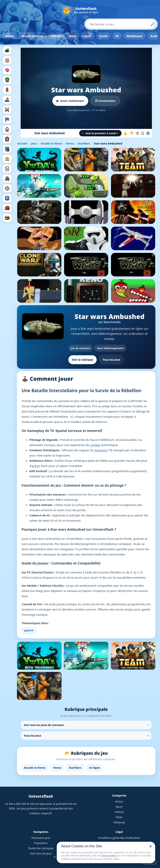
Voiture (56, 36)
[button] (100, 133)
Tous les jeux (111, 360)
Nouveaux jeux (41, 838)
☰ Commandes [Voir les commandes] (105, 101)
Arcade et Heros (33, 36)
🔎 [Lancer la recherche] (153, 24)
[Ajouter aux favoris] (143, 133)
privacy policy (109, 856)
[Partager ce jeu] (137, 133)
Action (10, 36)
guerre (29, 630)
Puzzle (104, 36)
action (36, 466)
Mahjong (119, 822)
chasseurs (101, 450)
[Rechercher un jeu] (121, 24)
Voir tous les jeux (41, 853)
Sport (88, 36)
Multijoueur (135, 36)
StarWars (84, 143)
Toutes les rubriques (41, 848)
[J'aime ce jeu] (126, 133)
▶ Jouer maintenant (70, 101)
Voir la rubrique (83, 360)
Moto (73, 36)
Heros (70, 143)
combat (95, 445)
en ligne (95, 768)
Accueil (22, 143)
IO (117, 36)
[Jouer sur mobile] (148, 133)
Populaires (41, 843)
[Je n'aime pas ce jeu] (131, 133)
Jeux (34, 143)
